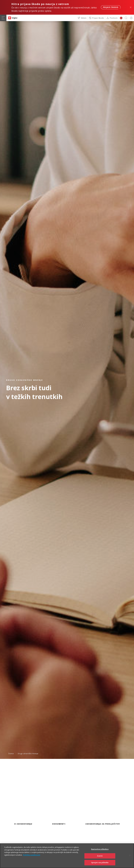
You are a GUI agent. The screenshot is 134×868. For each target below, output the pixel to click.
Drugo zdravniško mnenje (28, 753)
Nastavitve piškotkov (100, 854)
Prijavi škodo (111, 7)
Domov (11, 753)
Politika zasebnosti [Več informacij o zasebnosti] (32, 860)
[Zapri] (130, 860)
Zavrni (100, 861)
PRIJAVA (131, 18)
